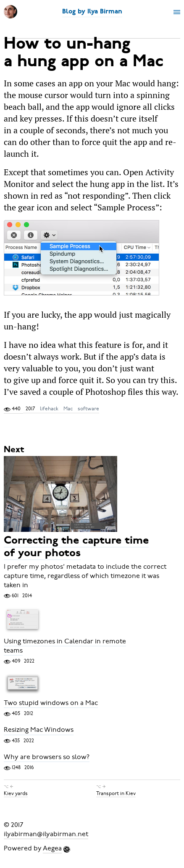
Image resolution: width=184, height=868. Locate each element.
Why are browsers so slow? (47, 757)
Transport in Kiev (116, 793)
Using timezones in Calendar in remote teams (65, 646)
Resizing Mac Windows (39, 730)
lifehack (49, 409)
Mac (68, 409)
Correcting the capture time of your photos (76, 548)
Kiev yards (16, 793)
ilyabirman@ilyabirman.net (46, 834)
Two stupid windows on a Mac (51, 703)
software (88, 409)
